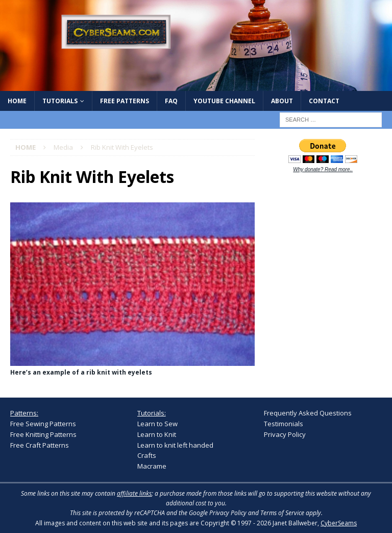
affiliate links (134, 493)
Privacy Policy (285, 434)
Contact (324, 101)
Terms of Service (282, 513)
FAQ (171, 101)
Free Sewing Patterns (43, 424)
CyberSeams (339, 523)
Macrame (152, 466)
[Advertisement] (328, 248)
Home (17, 101)
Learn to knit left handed (175, 445)
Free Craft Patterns (40, 445)
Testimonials (284, 424)
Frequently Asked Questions (308, 413)
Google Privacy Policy (218, 513)
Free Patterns (125, 101)
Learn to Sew (157, 424)
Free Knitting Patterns (43, 434)
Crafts (147, 455)
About (282, 101)
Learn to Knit (157, 434)
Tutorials (60, 101)
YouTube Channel (224, 101)
